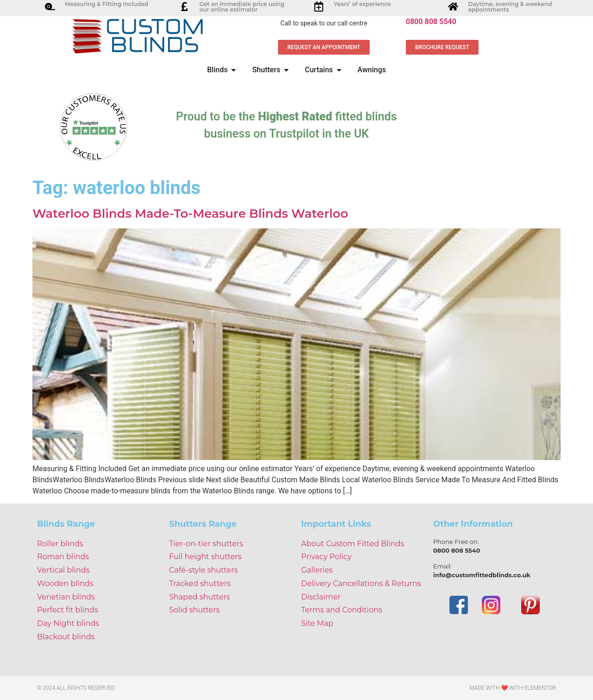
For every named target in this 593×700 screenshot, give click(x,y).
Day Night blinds (68, 623)
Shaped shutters (199, 597)
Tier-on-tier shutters (206, 544)
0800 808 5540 (431, 22)
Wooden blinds (65, 583)
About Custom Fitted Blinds (353, 544)
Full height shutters (205, 557)
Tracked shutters (200, 583)
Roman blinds (63, 557)
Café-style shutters (203, 570)
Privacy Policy (326, 557)
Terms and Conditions (342, 610)
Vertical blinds (63, 570)
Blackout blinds (66, 637)
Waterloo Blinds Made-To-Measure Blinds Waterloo (190, 214)
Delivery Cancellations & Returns (361, 583)
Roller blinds (60, 544)
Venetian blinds (66, 597)
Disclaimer (321, 597)
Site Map (317, 623)
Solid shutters (194, 610)
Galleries (317, 570)
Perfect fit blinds (67, 610)
